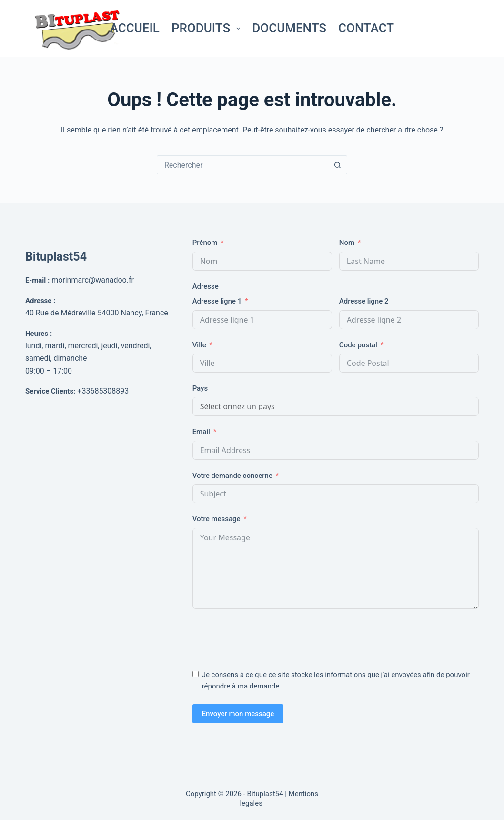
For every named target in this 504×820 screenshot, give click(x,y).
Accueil (135, 28)
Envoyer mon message (238, 714)
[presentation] (265, 637)
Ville (199, 345)
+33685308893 (103, 391)
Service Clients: (50, 391)
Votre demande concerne (232, 476)
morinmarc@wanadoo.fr (93, 280)
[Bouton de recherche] (337, 165)
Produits (208, 28)
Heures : (39, 334)
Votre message (217, 519)
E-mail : (37, 280)
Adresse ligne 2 (364, 301)
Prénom (205, 243)
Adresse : (40, 301)
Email (201, 432)
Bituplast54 (56, 257)
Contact (366, 28)
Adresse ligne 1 (217, 301)
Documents (289, 28)
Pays (200, 388)
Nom (347, 243)
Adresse (206, 286)
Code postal (358, 345)
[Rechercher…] (242, 165)
